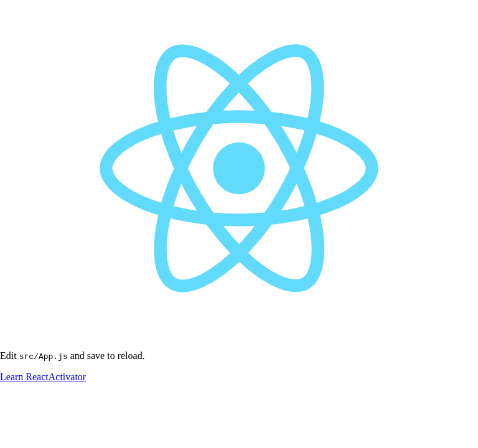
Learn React (24, 377)
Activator (67, 377)
